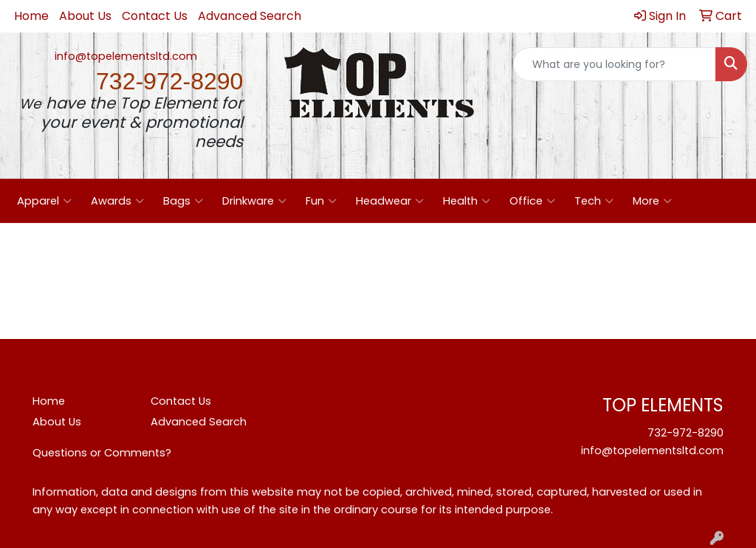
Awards (117, 201)
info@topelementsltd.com (126, 56)
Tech (594, 201)
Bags (183, 201)
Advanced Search (250, 16)
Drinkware (254, 201)
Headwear (390, 201)
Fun (321, 201)
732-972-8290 (685, 433)
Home (31, 16)
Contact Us (155, 16)
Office (532, 201)
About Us (85, 16)
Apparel (44, 201)
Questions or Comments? (102, 453)
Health (467, 201)
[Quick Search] (615, 64)
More (652, 201)
